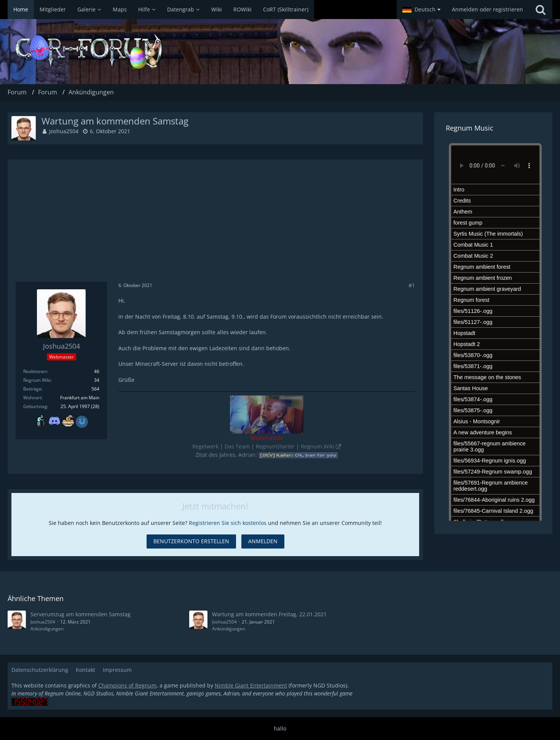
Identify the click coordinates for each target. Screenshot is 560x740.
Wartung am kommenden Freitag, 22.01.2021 (269, 614)
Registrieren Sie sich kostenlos (228, 523)
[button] (421, 10)
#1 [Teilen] (412, 285)
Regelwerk (205, 446)
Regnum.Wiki (317, 446)
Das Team (237, 446)
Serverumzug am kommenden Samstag (81, 614)
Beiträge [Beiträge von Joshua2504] (32, 389)
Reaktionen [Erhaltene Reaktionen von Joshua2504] (35, 371)
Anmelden (263, 541)
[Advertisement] (215, 225)
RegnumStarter (275, 446)
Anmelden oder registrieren (487, 9)
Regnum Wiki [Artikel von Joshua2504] (37, 380)
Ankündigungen (47, 629)
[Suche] (541, 10)
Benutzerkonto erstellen (191, 541)
